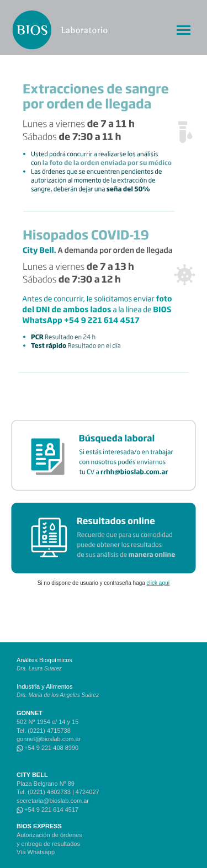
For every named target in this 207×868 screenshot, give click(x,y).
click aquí (158, 583)
